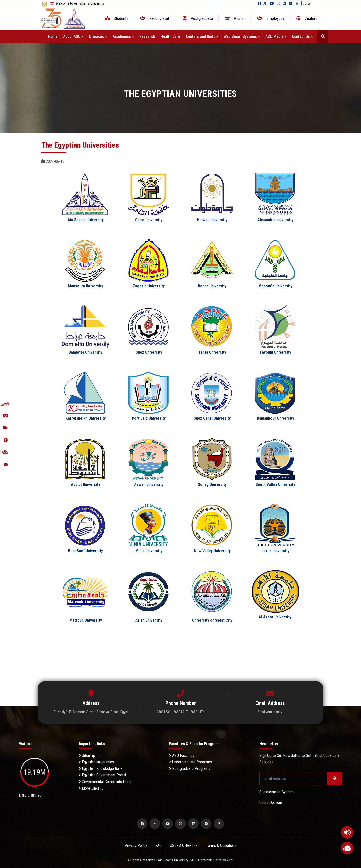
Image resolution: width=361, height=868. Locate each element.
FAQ (159, 846)
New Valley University (212, 551)
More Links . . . (92, 788)
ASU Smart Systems (242, 36)
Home (53, 36)
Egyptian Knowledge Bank (101, 769)
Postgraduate (197, 18)
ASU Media (276, 36)
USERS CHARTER (184, 846)
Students (116, 18)
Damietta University (85, 352)
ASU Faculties (182, 756)
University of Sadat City (212, 620)
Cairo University (149, 220)
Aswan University (149, 485)
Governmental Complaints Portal (106, 782)
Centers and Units (202, 36)
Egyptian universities (96, 762)
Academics (123, 36)
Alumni (235, 18)
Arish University (149, 620)
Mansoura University (86, 286)
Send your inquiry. (270, 712)
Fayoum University (276, 352)
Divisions (98, 36)
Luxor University (276, 551)
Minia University (149, 551)
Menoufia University (275, 286)
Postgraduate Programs (190, 769)
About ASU (73, 36)
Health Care (170, 36)
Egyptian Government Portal (102, 775)
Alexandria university (275, 220)
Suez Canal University (212, 418)
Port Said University (149, 418)
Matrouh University (86, 620)
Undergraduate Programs (191, 762)
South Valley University (275, 485)
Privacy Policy (136, 846)
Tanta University (212, 352)
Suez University (149, 352)
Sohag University (212, 485)
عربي (307, 3)
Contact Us (302, 36)
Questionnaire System (277, 792)
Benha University (212, 286)
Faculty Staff (155, 18)
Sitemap (87, 756)
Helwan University (212, 220)
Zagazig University (149, 286)
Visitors (306, 18)
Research (147, 36)
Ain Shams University (86, 220)
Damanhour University (276, 418)
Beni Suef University (85, 551)
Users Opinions (271, 802)
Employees (270, 18)
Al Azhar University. (275, 617)
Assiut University (85, 485)
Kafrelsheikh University (86, 418)
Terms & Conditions (222, 846)
